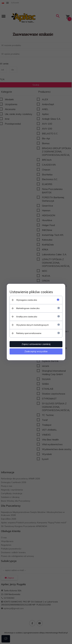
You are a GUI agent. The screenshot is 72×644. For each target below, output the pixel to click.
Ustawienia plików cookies (31, 292)
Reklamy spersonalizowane (29, 333)
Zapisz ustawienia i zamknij (36, 344)
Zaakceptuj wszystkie (36, 351)
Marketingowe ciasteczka (28, 308)
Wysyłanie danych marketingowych (32, 325)
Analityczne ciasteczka (27, 317)
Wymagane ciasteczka (27, 300)
